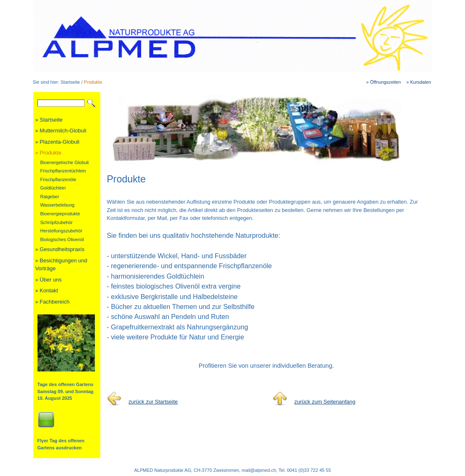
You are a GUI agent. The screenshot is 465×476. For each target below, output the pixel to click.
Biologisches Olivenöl (62, 239)
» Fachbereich (52, 302)
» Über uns (49, 280)
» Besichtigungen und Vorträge (61, 265)
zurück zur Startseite (153, 402)
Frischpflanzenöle (58, 179)
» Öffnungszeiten (384, 82)
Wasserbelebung (58, 205)
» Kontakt (47, 290)
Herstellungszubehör (61, 231)
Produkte (93, 82)
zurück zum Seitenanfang (325, 402)
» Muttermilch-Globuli (61, 131)
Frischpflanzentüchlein (63, 171)
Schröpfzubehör (57, 222)
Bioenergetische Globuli (65, 162)
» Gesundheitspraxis (60, 249)
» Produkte (48, 153)
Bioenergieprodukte (60, 214)
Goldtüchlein (53, 188)
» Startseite (49, 120)
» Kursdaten (419, 82)
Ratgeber (50, 197)
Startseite (70, 82)
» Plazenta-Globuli (57, 142)
